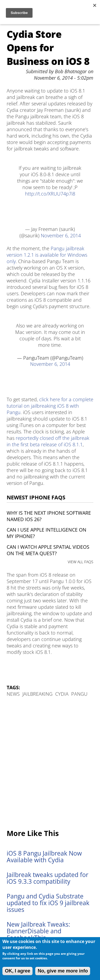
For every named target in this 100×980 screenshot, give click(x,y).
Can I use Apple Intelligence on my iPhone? (47, 533)
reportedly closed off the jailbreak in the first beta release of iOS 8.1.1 (48, 441)
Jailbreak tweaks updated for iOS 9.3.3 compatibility (47, 878)
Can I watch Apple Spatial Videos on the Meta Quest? (48, 550)
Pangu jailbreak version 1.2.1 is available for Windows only (47, 255)
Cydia (62, 694)
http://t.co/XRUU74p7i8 (50, 194)
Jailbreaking (37, 694)
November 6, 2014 (61, 235)
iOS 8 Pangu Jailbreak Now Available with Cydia (44, 857)
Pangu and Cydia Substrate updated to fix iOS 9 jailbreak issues (48, 903)
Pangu (79, 694)
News (13, 694)
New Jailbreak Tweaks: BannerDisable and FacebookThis (38, 931)
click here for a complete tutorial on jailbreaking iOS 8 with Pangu (50, 406)
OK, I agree (17, 971)
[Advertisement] (50, 763)
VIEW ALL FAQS (81, 562)
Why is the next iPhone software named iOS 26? (49, 516)
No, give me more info (63, 971)
